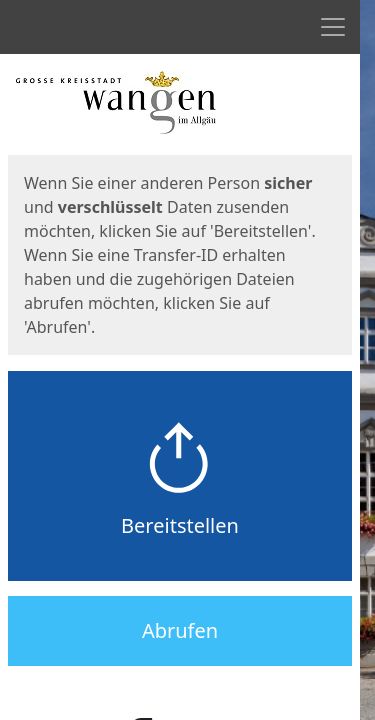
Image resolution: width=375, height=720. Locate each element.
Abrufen (180, 630)
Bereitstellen (180, 525)
